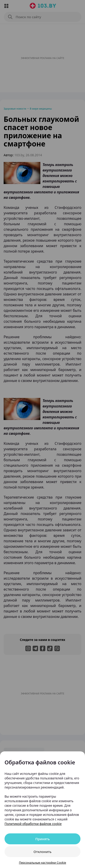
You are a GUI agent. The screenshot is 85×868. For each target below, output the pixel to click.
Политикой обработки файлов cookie (33, 824)
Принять (43, 839)
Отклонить (42, 852)
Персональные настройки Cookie (42, 863)
